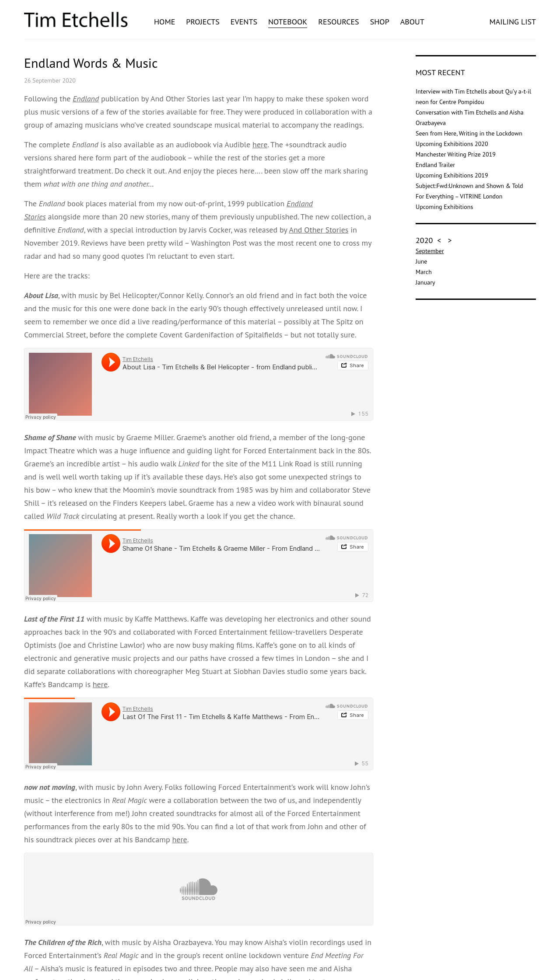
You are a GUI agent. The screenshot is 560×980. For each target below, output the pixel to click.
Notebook (288, 22)
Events (244, 22)
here (260, 144)
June (421, 261)
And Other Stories (318, 230)
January (425, 282)
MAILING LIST (513, 22)
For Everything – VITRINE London (459, 196)
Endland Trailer (435, 165)
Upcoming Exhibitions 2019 (452, 175)
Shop (380, 22)
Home (164, 22)
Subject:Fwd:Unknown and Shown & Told (469, 186)
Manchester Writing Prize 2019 (456, 154)
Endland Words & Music (91, 63)
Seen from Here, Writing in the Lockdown (469, 133)
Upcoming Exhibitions (444, 207)
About (412, 22)
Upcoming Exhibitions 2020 (452, 144)
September (430, 251)
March (424, 272)
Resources (338, 22)
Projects (203, 22)
